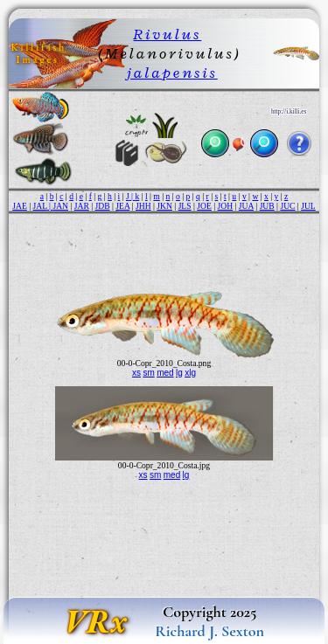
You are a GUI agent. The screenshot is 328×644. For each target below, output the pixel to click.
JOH (226, 206)
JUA (246, 206)
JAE (20, 206)
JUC (287, 206)
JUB (267, 206)
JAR (82, 206)
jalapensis (172, 73)
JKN (164, 206)
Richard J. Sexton (209, 631)
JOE (204, 206)
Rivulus (167, 34)
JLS (185, 206)
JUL (308, 206)
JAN (60, 206)
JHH (143, 206)
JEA (122, 206)
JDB (103, 206)
